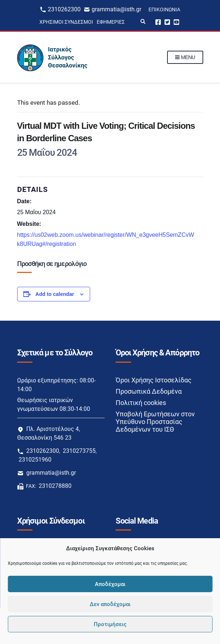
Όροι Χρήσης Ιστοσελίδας (154, 380)
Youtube (176, 22)
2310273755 (79, 451)
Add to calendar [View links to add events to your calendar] (55, 294)
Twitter (167, 22)
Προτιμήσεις (110, 624)
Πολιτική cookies (141, 403)
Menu (185, 58)
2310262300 (64, 9)
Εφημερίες (111, 22)
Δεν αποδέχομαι (110, 604)
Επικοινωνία (164, 9)
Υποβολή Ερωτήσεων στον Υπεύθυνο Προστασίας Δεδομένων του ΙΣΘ (155, 422)
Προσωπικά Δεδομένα (149, 391)
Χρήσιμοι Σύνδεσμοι (66, 22)
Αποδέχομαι (110, 584)
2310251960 (35, 460)
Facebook (158, 22)
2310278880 (55, 486)
